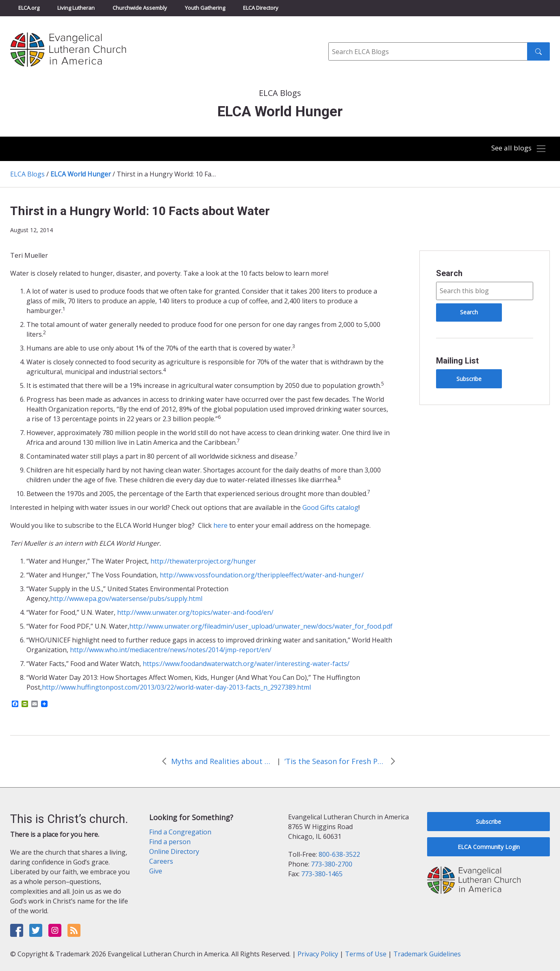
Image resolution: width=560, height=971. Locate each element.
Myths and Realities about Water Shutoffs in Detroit (222, 761)
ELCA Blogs (27, 174)
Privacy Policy (318, 954)
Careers (161, 861)
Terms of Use (366, 954)
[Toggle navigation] (517, 149)
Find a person (170, 842)
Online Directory (174, 851)
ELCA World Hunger (81, 174)
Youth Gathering (205, 8)
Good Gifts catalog (330, 507)
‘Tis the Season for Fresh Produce (335, 761)
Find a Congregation (180, 832)
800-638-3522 (339, 854)
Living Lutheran (76, 8)
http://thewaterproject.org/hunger (203, 561)
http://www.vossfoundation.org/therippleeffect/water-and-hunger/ (262, 575)
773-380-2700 (332, 864)
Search (449, 273)
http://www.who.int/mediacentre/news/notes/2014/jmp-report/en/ (171, 650)
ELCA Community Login (489, 847)
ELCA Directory (261, 8)
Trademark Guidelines (427, 954)
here (220, 525)
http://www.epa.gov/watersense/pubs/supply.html (126, 599)
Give (156, 871)
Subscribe (469, 379)
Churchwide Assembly (140, 8)
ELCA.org (29, 8)
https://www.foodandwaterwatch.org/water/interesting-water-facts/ (246, 664)
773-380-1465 (322, 874)
